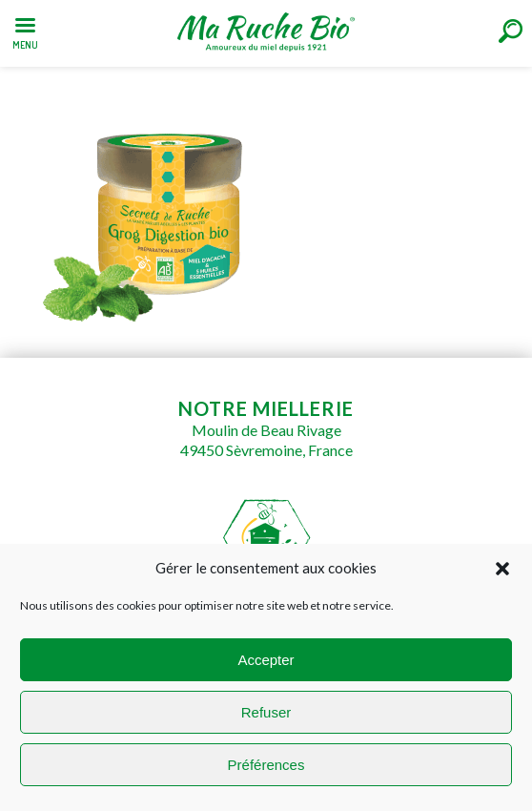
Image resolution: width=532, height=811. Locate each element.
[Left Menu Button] (25, 30)
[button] (502, 569)
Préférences (266, 765)
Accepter (266, 660)
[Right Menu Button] (511, 31)
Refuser (266, 712)
